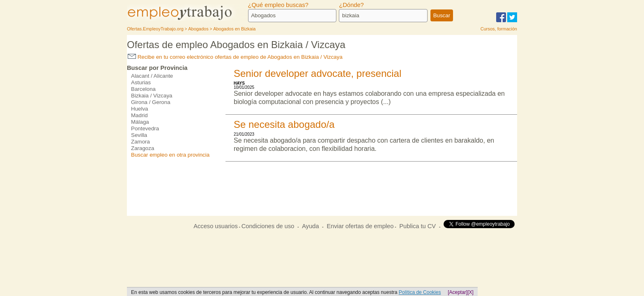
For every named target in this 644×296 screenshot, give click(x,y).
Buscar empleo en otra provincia (170, 155)
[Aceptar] (458, 292)
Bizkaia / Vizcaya (152, 96)
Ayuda (310, 226)
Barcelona (143, 89)
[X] (470, 292)
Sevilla (139, 135)
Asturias (141, 82)
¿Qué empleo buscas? (278, 5)
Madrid (139, 115)
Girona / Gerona (151, 102)
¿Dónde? (351, 5)
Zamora (140, 142)
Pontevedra (145, 128)
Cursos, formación (499, 29)
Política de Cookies (420, 292)
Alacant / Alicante (152, 76)
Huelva (140, 109)
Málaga (140, 122)
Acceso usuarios (216, 226)
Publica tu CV (417, 226)
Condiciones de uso (268, 226)
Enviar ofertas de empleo (360, 226)
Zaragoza (143, 148)
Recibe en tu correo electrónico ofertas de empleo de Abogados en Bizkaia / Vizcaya (235, 57)
